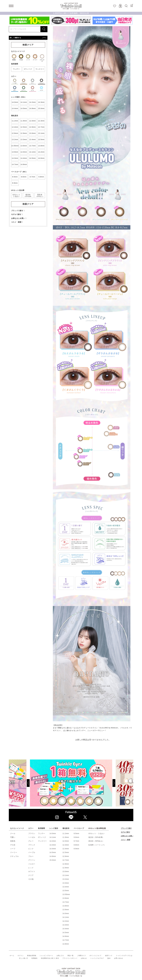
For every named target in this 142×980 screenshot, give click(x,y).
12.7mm (66, 860)
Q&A (109, 958)
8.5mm (76, 833)
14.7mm (66, 940)
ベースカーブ (79, 828)
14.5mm (53, 852)
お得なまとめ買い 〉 (19, 218)
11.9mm (66, 837)
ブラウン (32, 833)
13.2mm (66, 879)
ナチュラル (15, 856)
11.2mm (66, 833)
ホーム (12, 956)
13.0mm (66, 871)
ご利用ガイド (82, 956)
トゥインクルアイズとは (124, 956)
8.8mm (76, 845)
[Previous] (19, 783)
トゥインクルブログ (97, 958)
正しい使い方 (23, 958)
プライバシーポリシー (70, 958)
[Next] (123, 783)
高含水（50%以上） (96, 841)
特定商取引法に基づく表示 (50, 958)
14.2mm (53, 841)
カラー (31, 828)
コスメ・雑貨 (125, 840)
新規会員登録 (32, 956)
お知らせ (84, 958)
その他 (31, 879)
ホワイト (32, 871)
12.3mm (66, 845)
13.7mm (66, 902)
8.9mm (76, 849)
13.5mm (66, 891)
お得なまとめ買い (127, 836)
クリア (31, 875)
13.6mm (66, 898)
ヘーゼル (32, 837)
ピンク (31, 849)
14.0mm (53, 833)
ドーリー (14, 852)
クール (13, 833)
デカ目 (13, 845)
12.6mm (66, 856)
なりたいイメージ (17, 828)
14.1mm (53, 837)
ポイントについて (95, 956)
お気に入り (60, 956)
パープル (32, 852)
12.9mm (66, 868)
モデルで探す (125, 832)
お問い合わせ (119, 958)
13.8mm (66, 906)
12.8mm (66, 864)
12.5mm (66, 852)
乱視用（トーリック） (97, 845)
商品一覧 (71, 956)
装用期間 (42, 828)
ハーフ (13, 849)
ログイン (21, 956)
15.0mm (53, 860)
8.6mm (76, 837)
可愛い (13, 837)
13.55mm (66, 894)
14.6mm (66, 936)
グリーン (32, 860)
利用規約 (34, 958)
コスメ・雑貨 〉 (18, 222)
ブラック (32, 845)
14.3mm (53, 845)
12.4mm (66, 849)
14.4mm (53, 849)
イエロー (32, 864)
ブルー (31, 856)
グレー (31, 841)
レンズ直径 (54, 828)
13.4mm (66, 887)
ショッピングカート (46, 956)
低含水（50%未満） (96, 837)
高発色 (13, 841)
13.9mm (66, 910)
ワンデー (42, 833)
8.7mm (76, 841)
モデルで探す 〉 (18, 214)
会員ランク (109, 956)
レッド (31, 868)
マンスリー (42, 841)
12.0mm (66, 841)
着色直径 (66, 828)
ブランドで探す (126, 828)
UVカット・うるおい (97, 833)
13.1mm (66, 875)
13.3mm (66, 883)
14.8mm (53, 856)
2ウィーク (42, 837)
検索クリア (28, 45)
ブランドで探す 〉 (18, 211)
